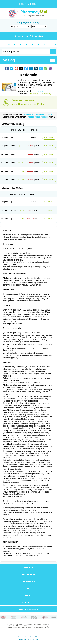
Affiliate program (28, 609)
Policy (28, 595)
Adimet (37, 117)
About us (28, 568)
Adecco (31, 117)
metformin (40, 91)
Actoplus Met (29, 114)
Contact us (28, 602)
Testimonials (28, 582)
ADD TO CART (49, 137)
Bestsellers (28, 575)
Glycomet (49, 114)
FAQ (28, 589)
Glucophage (40, 114)
